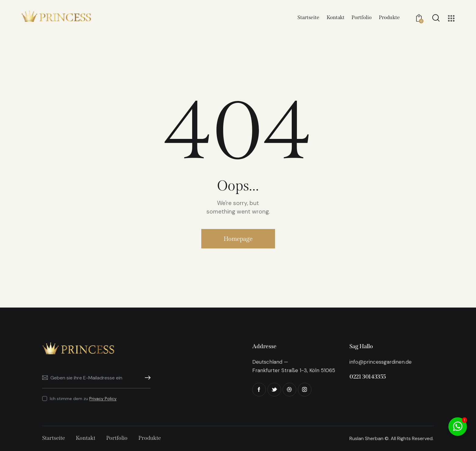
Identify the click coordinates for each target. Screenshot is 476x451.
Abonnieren (146, 378)
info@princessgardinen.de (381, 362)
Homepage (238, 239)
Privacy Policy (103, 399)
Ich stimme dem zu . (84, 399)
